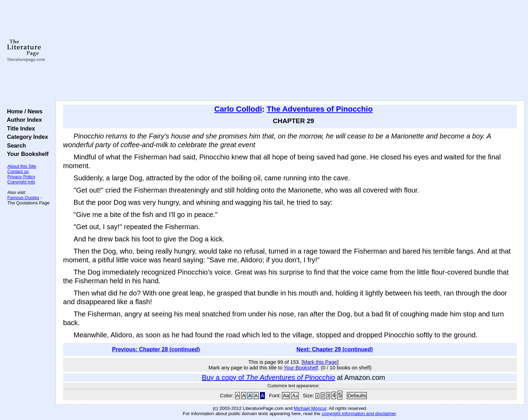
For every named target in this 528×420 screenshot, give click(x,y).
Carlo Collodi (238, 109)
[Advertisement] (290, 51)
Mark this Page (320, 362)
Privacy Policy (21, 177)
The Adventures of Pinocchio (320, 109)
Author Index (23, 120)
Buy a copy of (268, 377)
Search (15, 145)
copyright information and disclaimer (359, 414)
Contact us (18, 171)
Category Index (26, 137)
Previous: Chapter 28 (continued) (156, 349)
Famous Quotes (23, 198)
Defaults (357, 396)
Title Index (19, 128)
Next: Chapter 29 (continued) (335, 349)
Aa (286, 396)
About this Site (22, 166)
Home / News (23, 111)
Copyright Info (21, 182)
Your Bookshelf (26, 154)
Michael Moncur (310, 408)
